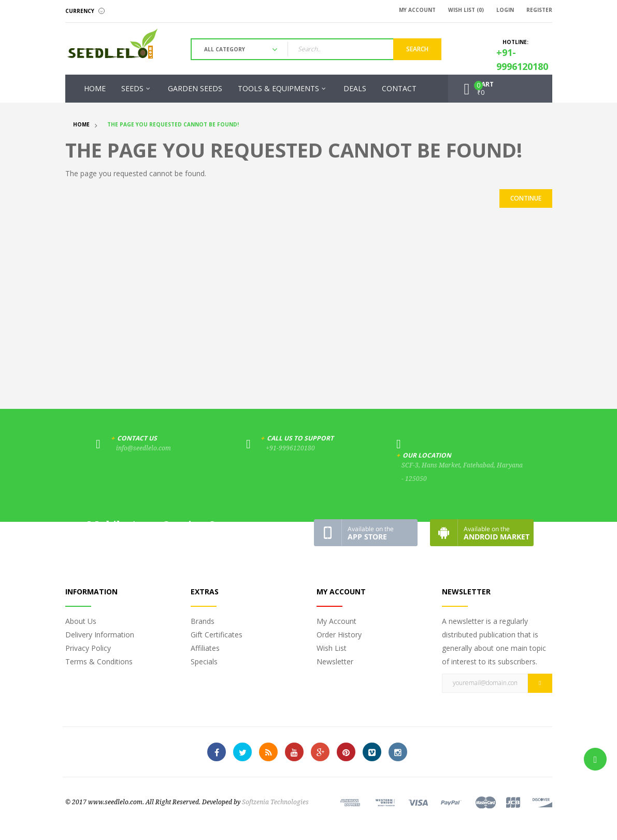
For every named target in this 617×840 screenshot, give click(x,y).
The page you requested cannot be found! (173, 124)
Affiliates (205, 648)
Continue (526, 198)
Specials (204, 661)
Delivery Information (100, 635)
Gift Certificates (217, 635)
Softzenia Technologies (275, 802)
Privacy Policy (88, 648)
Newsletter (335, 661)
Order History (339, 635)
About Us (81, 621)
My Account (336, 621)
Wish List (332, 648)
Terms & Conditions (99, 661)
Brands (203, 621)
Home (81, 124)
